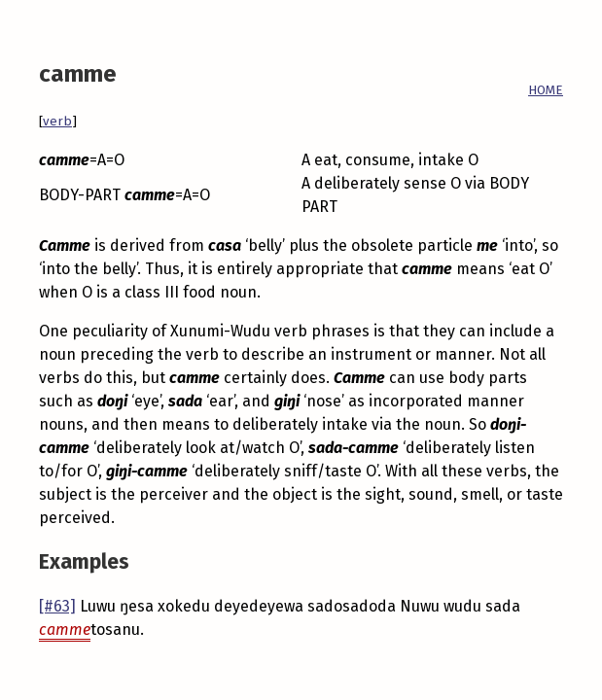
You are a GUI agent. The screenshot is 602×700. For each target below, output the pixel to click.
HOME (546, 90)
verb (57, 122)
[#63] (57, 606)
